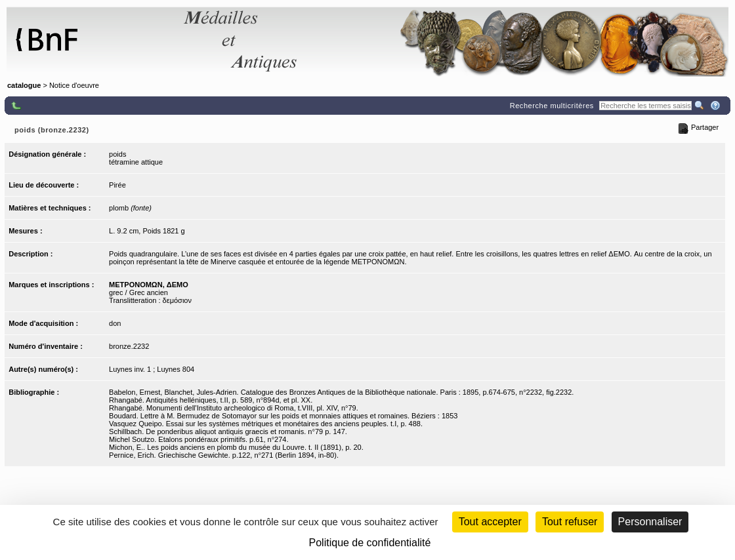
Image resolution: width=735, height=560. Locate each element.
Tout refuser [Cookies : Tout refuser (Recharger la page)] (570, 522)
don (115, 323)
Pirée (117, 185)
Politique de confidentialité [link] (370, 543)
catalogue (24, 85)
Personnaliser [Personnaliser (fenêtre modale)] (650, 522)
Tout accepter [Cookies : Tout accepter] (490, 522)
